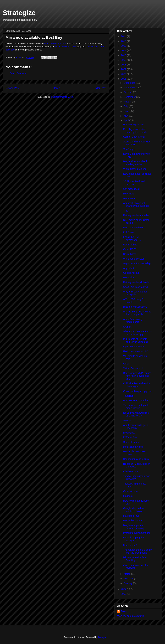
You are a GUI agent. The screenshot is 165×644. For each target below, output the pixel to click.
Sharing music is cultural (136, 459)
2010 (124, 55)
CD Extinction (131, 471)
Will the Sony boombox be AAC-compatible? (137, 313)
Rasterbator (130, 254)
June (127, 111)
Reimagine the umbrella (136, 215)
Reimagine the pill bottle (136, 282)
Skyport (127, 327)
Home (57, 88)
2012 (124, 46)
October (128, 92)
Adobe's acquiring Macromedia (133, 321)
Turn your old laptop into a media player (137, 407)
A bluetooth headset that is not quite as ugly (137, 333)
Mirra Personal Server (55, 43)
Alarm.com (129, 198)
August (128, 102)
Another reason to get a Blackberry (136, 427)
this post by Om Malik (65, 47)
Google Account (132, 273)
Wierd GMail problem (134, 169)
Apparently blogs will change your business (136, 205)
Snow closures (131, 442)
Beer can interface (133, 228)
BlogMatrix (129, 433)
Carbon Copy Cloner (134, 137)
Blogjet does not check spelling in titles (135, 163)
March (127, 574)
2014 (124, 36)
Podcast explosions (134, 125)
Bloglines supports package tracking (134, 527)
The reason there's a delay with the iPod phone (137, 551)
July (126, 106)
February (129, 579)
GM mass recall (132, 189)
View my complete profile (131, 616)
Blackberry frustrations (135, 307)
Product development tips (137, 533)
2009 (124, 60)
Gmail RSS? (130, 249)
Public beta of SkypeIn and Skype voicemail (136, 340)
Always (127, 420)
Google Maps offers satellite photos (134, 510)
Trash (126, 211)
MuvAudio (129, 194)
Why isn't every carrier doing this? (135, 293)
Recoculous (130, 277)
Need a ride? (130, 545)
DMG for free (130, 437)
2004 (124, 589)
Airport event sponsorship (137, 263)
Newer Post (12, 88)
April (126, 120)
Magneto (128, 496)
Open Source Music (134, 347)
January (128, 583)
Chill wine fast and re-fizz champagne (137, 385)
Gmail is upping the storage (134, 539)
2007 (124, 69)
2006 (124, 74)
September (130, 97)
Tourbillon (128, 396)
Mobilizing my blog (133, 447)
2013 (124, 41)
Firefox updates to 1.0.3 (136, 351)
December (130, 83)
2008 (124, 65)
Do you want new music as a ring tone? (136, 414)
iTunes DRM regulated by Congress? (137, 465)
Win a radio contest (134, 259)
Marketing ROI (131, 516)
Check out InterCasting (135, 287)
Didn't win (128, 232)
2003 (124, 594)
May (126, 116)
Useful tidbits (130, 245)
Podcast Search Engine (136, 400)
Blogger (102, 637)
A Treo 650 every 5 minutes (133, 301)
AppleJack (129, 268)
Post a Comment (18, 73)
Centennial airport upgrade (137, 391)
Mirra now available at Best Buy (135, 559)
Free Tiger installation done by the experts (135, 131)
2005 (124, 79)
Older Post (100, 88)
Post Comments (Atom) (63, 97)
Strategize (19, 13)
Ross (124, 611)
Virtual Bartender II (133, 368)
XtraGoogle (129, 149)
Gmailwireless (131, 491)
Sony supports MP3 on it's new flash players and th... (137, 376)
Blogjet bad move (133, 521)
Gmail (126, 364)
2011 (124, 50)
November (130, 87)
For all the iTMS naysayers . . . (132, 238)
